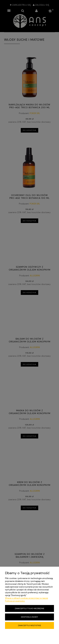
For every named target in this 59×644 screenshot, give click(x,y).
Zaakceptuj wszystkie (29, 625)
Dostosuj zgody (29, 617)
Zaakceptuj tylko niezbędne (29, 608)
